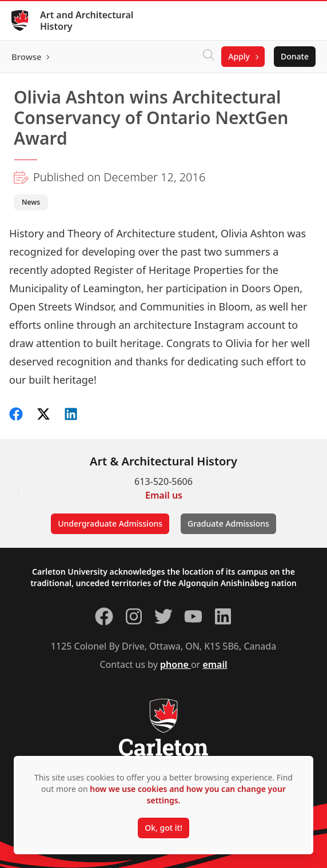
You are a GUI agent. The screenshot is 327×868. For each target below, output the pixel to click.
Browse (27, 57)
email (215, 664)
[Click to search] (209, 57)
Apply (239, 56)
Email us (164, 495)
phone (176, 664)
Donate (295, 56)
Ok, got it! (163, 828)
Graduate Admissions (228, 523)
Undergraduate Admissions (110, 523)
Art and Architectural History (87, 21)
